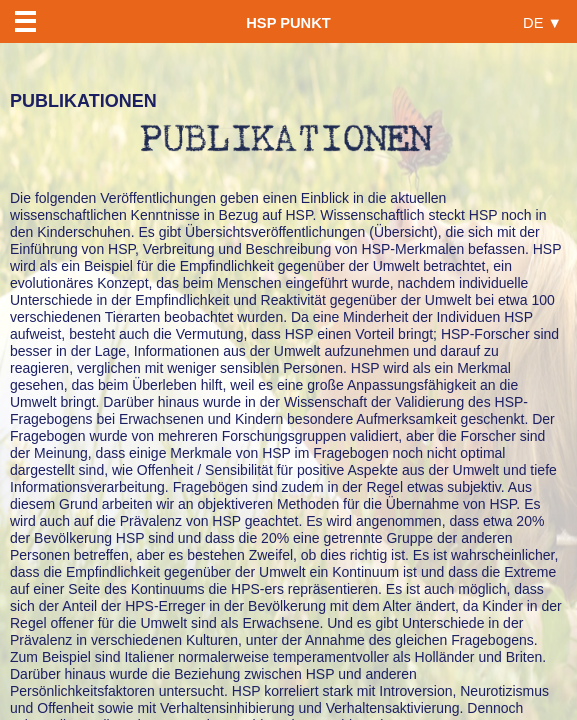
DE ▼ (542, 22)
